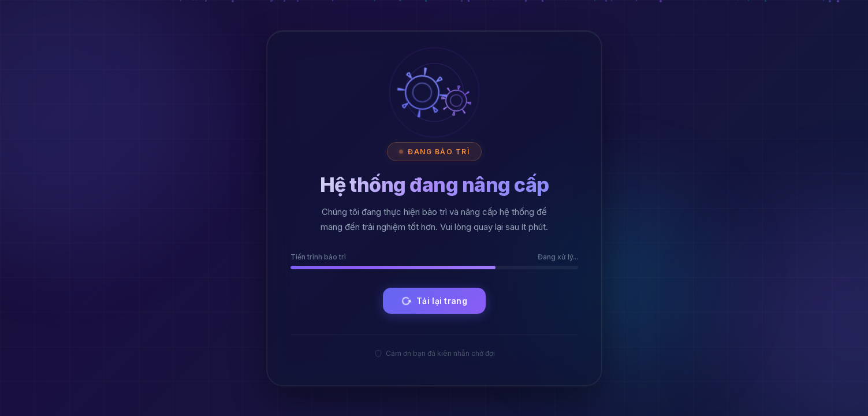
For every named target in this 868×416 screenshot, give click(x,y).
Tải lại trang (433, 301)
